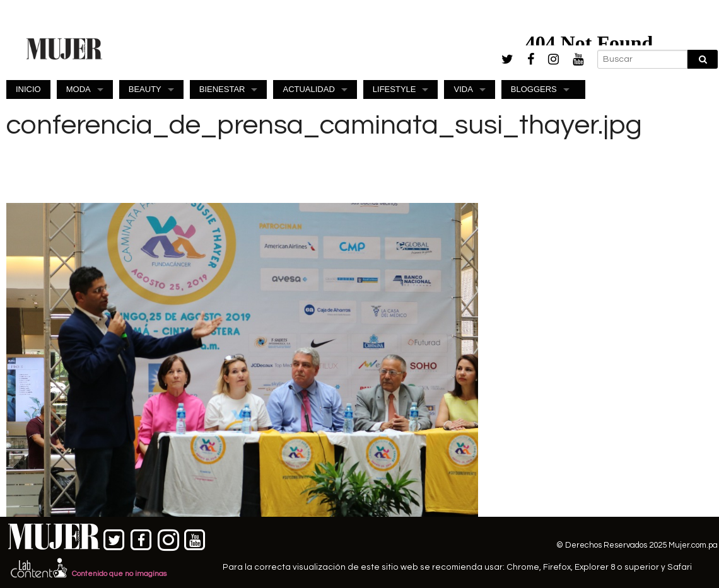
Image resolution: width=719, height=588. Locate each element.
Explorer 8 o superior (617, 567)
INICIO (28, 89)
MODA (79, 89)
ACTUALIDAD (308, 89)
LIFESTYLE (395, 89)
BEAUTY (145, 89)
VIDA (463, 89)
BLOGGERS (534, 89)
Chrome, (525, 567)
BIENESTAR (222, 89)
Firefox (557, 567)
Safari (680, 567)
